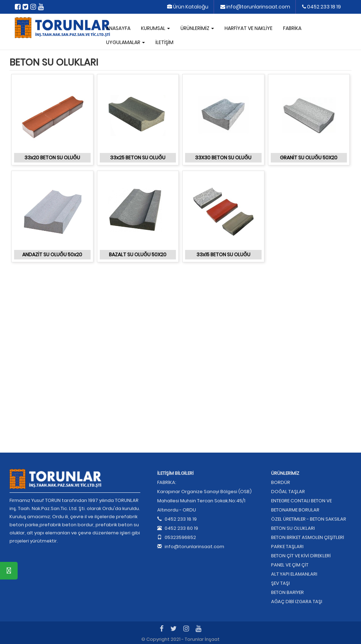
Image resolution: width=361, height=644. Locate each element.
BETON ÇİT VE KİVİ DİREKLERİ (301, 556)
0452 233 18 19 (322, 7)
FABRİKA (292, 28)
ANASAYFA (118, 28)
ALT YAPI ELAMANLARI (294, 574)
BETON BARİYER (287, 592)
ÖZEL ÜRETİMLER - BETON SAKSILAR (309, 519)
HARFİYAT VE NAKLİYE (249, 28)
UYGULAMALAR (126, 42)
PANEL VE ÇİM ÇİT (290, 565)
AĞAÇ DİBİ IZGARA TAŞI (297, 602)
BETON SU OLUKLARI (293, 528)
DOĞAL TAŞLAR (288, 492)
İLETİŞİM (164, 42)
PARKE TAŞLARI (287, 547)
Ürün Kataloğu (188, 7)
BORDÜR (281, 482)
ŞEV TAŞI (280, 583)
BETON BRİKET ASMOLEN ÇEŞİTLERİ (308, 537)
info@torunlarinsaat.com (255, 7)
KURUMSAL (155, 28)
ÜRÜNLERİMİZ (197, 28)
